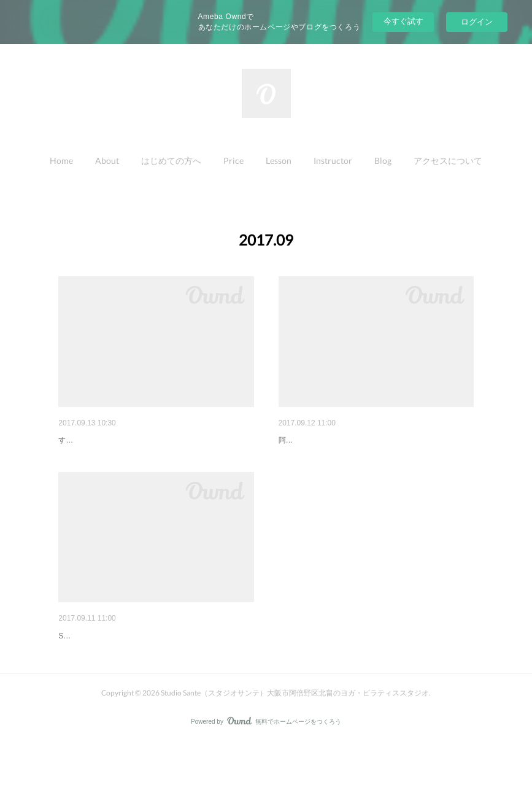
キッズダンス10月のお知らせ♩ (119, 440)
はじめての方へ (171, 161)
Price (233, 161)
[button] (61, 161)
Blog (383, 161)
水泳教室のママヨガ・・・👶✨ (120, 667)
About (107, 161)
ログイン (477, 22)
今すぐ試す (403, 21)
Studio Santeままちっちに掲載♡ (342, 440)
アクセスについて (448, 161)
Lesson (279, 161)
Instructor (333, 161)
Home (61, 161)
